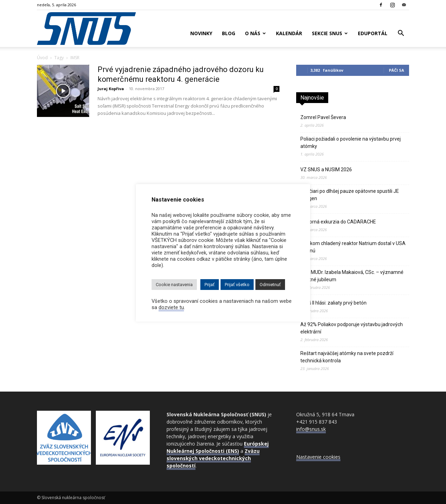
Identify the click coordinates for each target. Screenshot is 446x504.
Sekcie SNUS (330, 33)
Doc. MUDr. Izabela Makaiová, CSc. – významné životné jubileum (352, 276)
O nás (255, 33)
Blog (229, 33)
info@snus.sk (311, 429)
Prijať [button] (210, 285)
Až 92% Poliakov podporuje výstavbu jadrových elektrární (352, 328)
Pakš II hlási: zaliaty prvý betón (333, 303)
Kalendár (289, 33)
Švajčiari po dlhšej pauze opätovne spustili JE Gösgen (350, 195)
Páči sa (397, 70)
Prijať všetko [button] (237, 285)
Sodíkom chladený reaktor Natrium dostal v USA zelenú (353, 247)
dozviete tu (171, 307)
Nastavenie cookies (318, 457)
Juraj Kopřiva (111, 89)
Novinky (201, 33)
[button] (401, 34)
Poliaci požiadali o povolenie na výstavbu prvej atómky (351, 143)
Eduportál (373, 33)
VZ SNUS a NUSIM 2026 (326, 170)
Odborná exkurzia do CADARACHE (338, 222)
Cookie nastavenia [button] (174, 285)
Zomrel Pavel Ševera (323, 117)
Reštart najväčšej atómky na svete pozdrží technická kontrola (347, 357)
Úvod (42, 58)
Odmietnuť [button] (270, 285)
